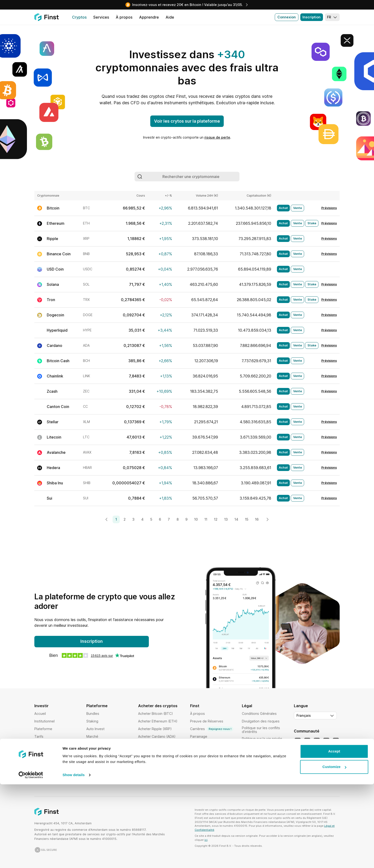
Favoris (92, 759)
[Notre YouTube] (307, 741)
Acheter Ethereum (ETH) (158, 721)
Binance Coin (59, 254)
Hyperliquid (57, 330)
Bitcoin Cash (58, 361)
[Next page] (267, 519)
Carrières (212, 729)
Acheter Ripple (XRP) (155, 729)
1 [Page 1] (116, 519)
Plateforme (43, 729)
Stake (312, 223)
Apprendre (199, 767)
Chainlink (55, 376)
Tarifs (39, 736)
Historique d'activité (102, 767)
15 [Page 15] (247, 519)
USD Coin (55, 269)
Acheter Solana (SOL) (155, 744)
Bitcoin (53, 208)
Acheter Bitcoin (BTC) (156, 714)
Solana (53, 284)
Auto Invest (95, 729)
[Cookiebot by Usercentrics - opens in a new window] (31, 859)
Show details (74, 859)
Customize (334, 850)
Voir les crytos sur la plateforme (187, 121)
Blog (194, 759)
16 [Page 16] (257, 519)
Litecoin (54, 437)
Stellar (53, 422)
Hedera (53, 468)
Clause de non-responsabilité (254, 780)
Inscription (312, 17)
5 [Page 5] (151, 519)
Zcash (52, 391)
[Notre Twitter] (298, 741)
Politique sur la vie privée (262, 739)
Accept (334, 835)
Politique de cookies (258, 746)
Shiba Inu (55, 483)
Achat (283, 208)
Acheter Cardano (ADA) (157, 736)
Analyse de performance (106, 752)
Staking (92, 721)
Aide (194, 744)
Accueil (40, 714)
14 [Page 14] (236, 519)
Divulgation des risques (261, 721)
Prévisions (329, 208)
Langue (301, 706)
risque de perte (217, 137)
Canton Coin (58, 407)
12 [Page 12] (216, 519)
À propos (197, 714)
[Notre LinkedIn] (317, 741)
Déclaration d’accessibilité (263, 771)
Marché (92, 736)
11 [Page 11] (206, 519)
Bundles (93, 714)
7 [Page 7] (169, 519)
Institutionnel (44, 721)
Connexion (287, 17)
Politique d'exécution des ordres (262, 762)
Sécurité (41, 752)
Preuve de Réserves (207, 721)
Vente (298, 208)
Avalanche (56, 452)
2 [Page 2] (125, 519)
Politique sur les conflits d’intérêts (261, 730)
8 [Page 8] (178, 519)
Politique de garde (257, 754)
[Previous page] (107, 519)
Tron (51, 300)
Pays (38, 759)
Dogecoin (55, 315)
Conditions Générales (259, 714)
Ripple (52, 239)
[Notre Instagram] (326, 741)
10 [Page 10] (196, 519)
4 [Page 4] (142, 519)
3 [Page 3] (133, 519)
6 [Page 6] (160, 519)
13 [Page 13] (226, 519)
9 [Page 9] (186, 519)
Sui (49, 498)
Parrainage (199, 736)
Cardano (55, 345)
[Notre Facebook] (336, 741)
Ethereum (56, 223)
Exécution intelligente (104, 744)
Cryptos (41, 744)
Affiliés (195, 752)
